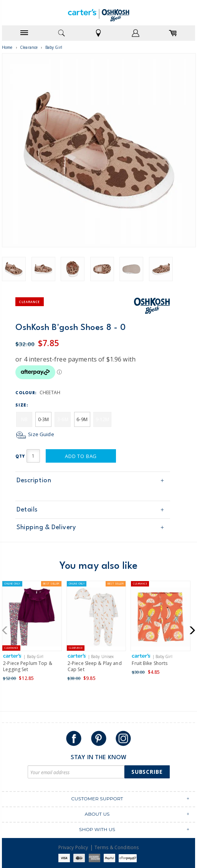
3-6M (63, 419)
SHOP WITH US (97, 829)
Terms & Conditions (117, 847)
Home (7, 47)
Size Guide (35, 434)
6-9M (82, 419)
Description (34, 481)
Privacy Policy (73, 847)
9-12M (103, 419)
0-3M (44, 419)
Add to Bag (81, 456)
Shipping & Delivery (46, 527)
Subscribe (147, 772)
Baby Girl (54, 47)
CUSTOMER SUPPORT (97, 799)
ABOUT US (97, 814)
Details (27, 510)
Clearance (29, 47)
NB (24, 419)
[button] (7, 630)
